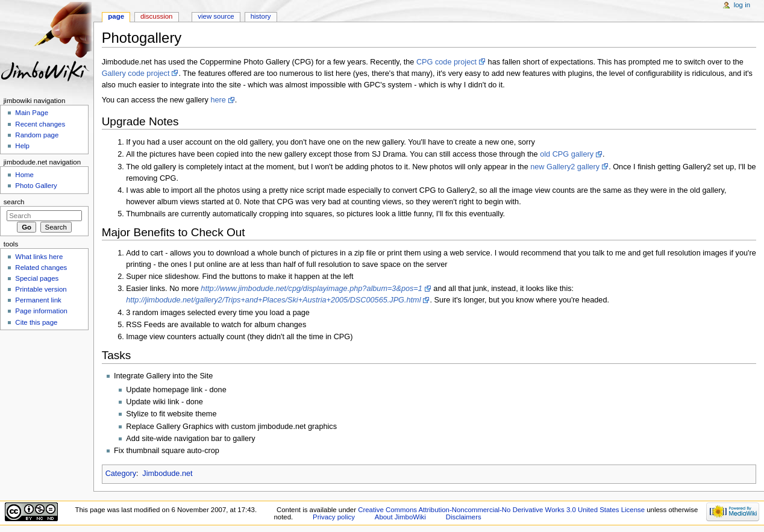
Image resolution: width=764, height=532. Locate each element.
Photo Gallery (36, 186)
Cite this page (36, 322)
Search (14, 202)
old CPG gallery (566, 154)
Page (116, 16)
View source (216, 16)
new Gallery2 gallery (565, 167)
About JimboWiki (400, 517)
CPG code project (446, 62)
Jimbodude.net (167, 474)
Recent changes (40, 124)
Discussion (156, 16)
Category (121, 474)
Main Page (32, 113)
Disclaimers (464, 517)
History (261, 16)
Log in (742, 5)
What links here (39, 257)
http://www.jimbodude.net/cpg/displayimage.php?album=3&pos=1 (311, 289)
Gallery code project (136, 74)
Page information (41, 311)
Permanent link (38, 300)
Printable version (41, 289)
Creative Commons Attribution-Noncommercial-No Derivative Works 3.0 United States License (501, 510)
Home (24, 175)
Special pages (37, 278)
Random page (37, 135)
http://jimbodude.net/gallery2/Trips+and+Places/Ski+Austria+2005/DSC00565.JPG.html (273, 300)
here (218, 100)
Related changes (41, 268)
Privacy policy (334, 517)
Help (22, 146)
